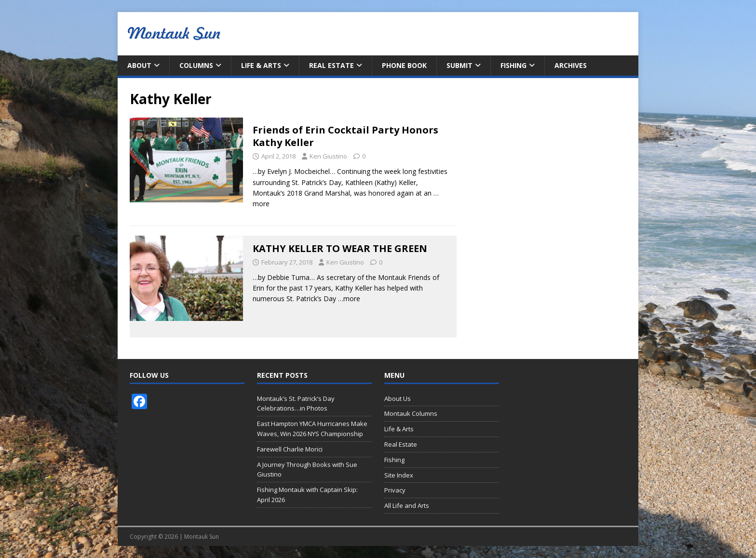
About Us (398, 399)
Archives (571, 65)
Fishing (513, 65)
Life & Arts (261, 65)
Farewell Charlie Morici (290, 449)
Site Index (399, 475)
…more (349, 299)
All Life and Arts (407, 505)
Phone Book (404, 65)
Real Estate (331, 65)
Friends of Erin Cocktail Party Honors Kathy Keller (345, 136)
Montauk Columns (411, 413)
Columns (196, 65)
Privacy (395, 490)
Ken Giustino (328, 156)
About (139, 65)
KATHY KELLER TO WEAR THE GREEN (340, 248)
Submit (459, 65)
